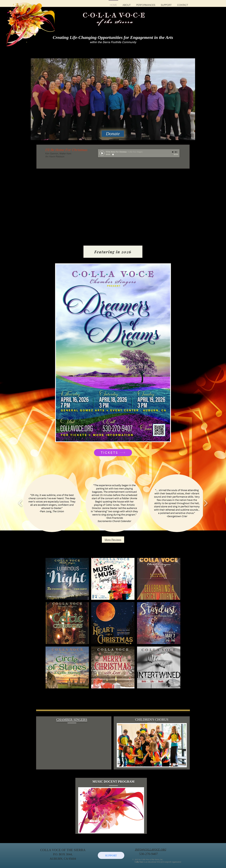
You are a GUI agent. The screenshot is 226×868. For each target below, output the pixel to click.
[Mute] (173, 152)
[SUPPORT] (111, 855)
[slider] (176, 152)
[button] (52, 503)
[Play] (102, 153)
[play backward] (20, 503)
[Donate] (113, 134)
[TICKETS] (113, 453)
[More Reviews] (113, 540)
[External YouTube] (73, 746)
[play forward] (206, 503)
